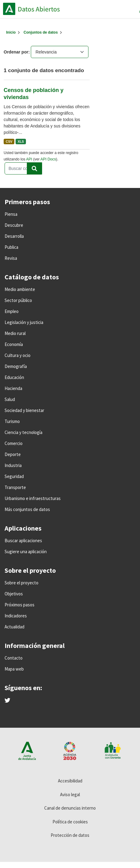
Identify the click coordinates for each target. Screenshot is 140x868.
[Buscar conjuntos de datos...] (23, 168)
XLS (21, 142)
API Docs (48, 159)
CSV (9, 142)
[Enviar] (34, 168)
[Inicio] (11, 32)
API (29, 159)
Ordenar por (16, 52)
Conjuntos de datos (41, 32)
